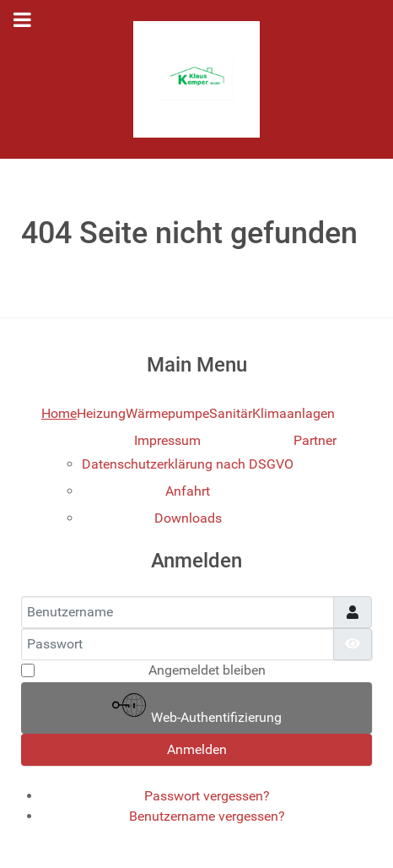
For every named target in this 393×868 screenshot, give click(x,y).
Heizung (101, 413)
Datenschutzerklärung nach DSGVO (188, 464)
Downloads (188, 518)
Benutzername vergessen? (207, 816)
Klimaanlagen (293, 413)
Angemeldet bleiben (207, 670)
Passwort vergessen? (207, 796)
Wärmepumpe (167, 413)
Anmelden (197, 749)
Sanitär (231, 413)
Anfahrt (188, 491)
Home (59, 413)
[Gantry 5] (196, 79)
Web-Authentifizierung (197, 707)
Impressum (167, 440)
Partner (315, 440)
